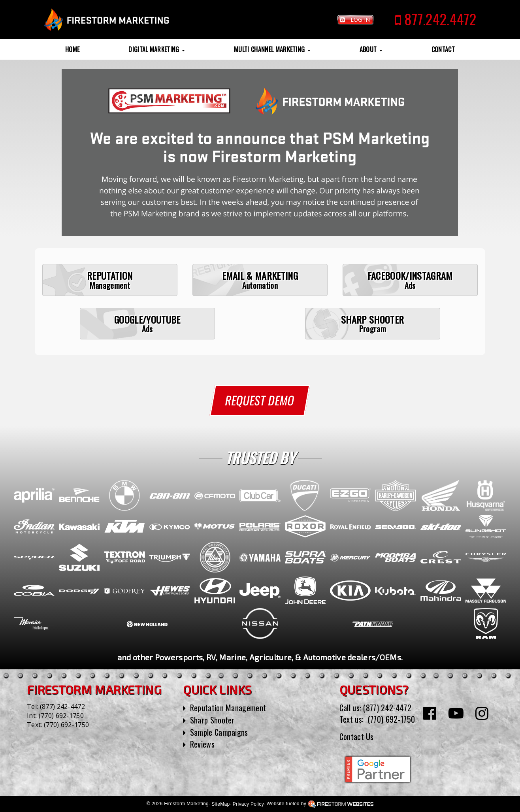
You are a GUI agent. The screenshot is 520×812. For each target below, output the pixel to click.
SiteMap (254, 804)
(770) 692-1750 (61, 716)
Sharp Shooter (212, 720)
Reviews (202, 744)
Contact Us (357, 737)
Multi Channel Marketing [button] (272, 49)
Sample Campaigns (219, 732)
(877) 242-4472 (62, 706)
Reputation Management (228, 708)
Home (72, 49)
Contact (443, 49)
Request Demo (260, 400)
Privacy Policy (281, 804)
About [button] (371, 49)
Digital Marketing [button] (157, 49)
